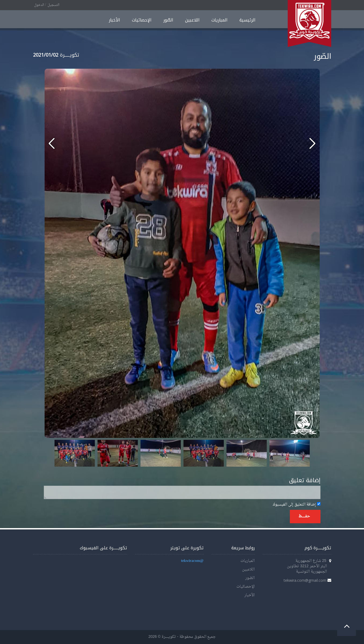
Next (303, 453)
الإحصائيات (142, 20)
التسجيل (53, 5)
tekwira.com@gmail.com (305, 580)
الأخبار (114, 20)
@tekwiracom (192, 561)
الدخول (39, 5)
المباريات (219, 20)
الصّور (168, 20)
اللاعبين (192, 20)
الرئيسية (247, 20)
